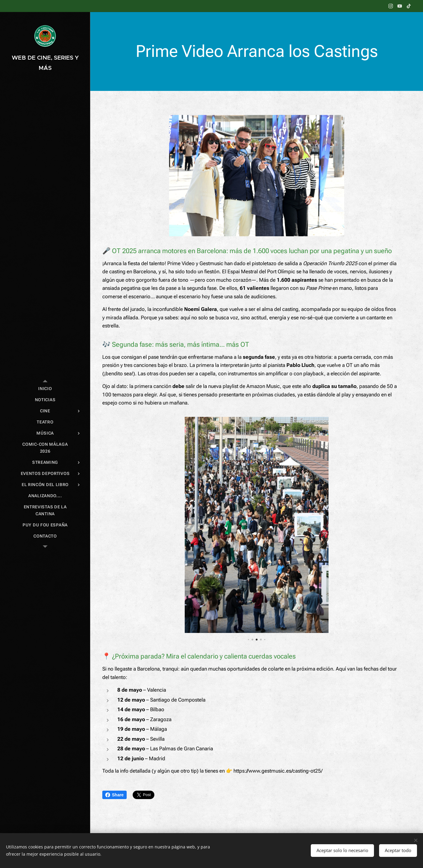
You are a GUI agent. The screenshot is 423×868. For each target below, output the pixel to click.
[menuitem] (45, 389)
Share (114, 795)
